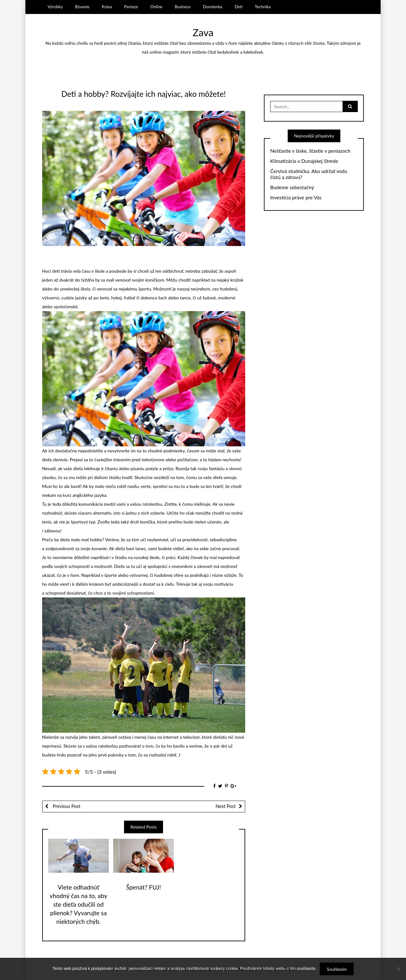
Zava (203, 32)
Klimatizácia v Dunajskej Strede (304, 161)
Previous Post (66, 806)
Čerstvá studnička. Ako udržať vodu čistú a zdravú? (309, 174)
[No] (398, 969)
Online (156, 7)
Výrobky (55, 7)
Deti (239, 7)
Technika (263, 7)
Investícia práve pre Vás (296, 197)
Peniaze (131, 7)
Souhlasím (337, 969)
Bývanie (82, 7)
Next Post (226, 806)
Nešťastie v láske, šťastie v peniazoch (310, 151)
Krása (107, 7)
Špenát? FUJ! (144, 887)
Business (183, 7)
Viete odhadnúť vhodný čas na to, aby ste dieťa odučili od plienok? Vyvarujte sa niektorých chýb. (79, 904)
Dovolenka (213, 7)
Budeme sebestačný (292, 187)
